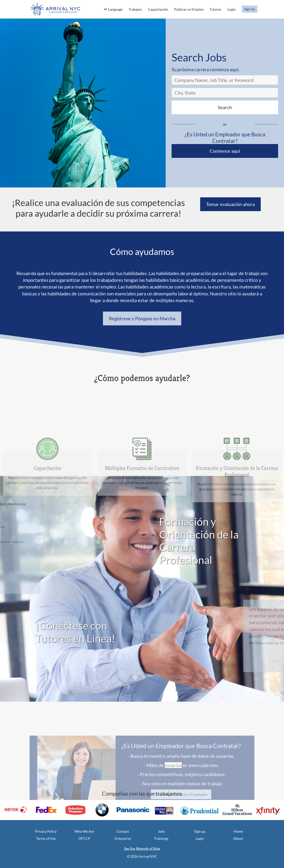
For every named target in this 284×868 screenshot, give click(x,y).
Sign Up (250, 9)
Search (225, 107)
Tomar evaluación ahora (230, 204)
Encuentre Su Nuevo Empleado (181, 827)
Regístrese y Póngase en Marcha (142, 318)
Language (115, 9)
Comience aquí (225, 151)
